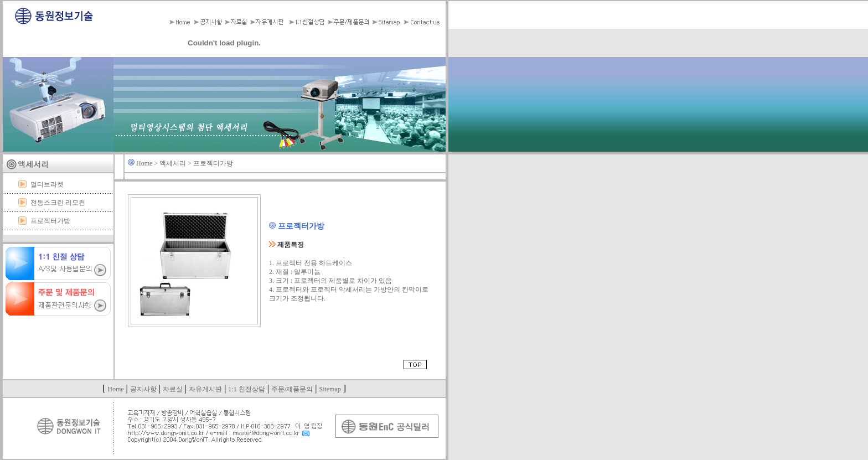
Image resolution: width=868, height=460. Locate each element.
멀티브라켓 (47, 184)
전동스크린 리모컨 (58, 203)
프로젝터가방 (50, 221)
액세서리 (173, 163)
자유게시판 (205, 389)
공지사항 (143, 389)
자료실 (173, 389)
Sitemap (330, 389)
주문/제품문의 (292, 389)
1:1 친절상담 (246, 389)
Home (144, 163)
